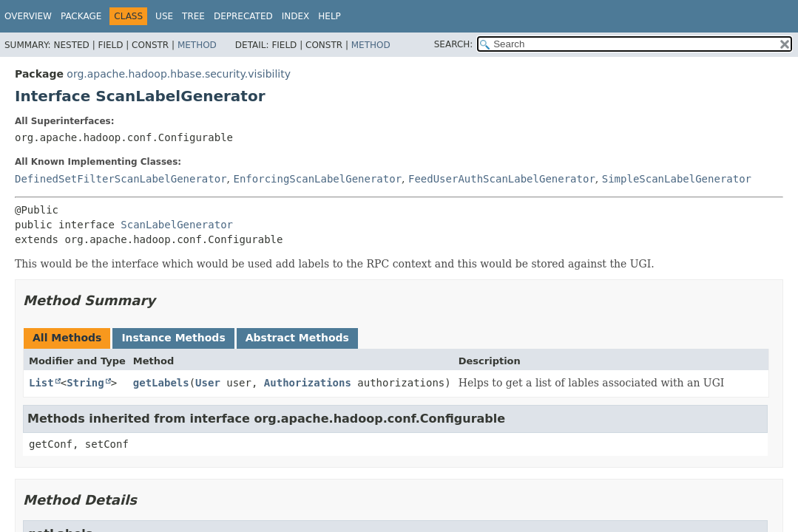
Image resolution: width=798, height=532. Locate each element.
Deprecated (243, 16)
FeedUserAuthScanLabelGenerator (502, 179)
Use (164, 16)
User (208, 383)
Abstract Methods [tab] (297, 338)
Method (197, 45)
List (41, 383)
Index (296, 16)
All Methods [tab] (67, 338)
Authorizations (308, 383)
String (85, 383)
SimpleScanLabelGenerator (677, 179)
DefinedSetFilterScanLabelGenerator (121, 179)
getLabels (161, 383)
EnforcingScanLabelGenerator (317, 179)
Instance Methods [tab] (173, 338)
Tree (193, 16)
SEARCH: (454, 44)
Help (329, 16)
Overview (28, 16)
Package (81, 16)
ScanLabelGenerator (177, 225)
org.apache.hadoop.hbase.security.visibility (179, 74)
